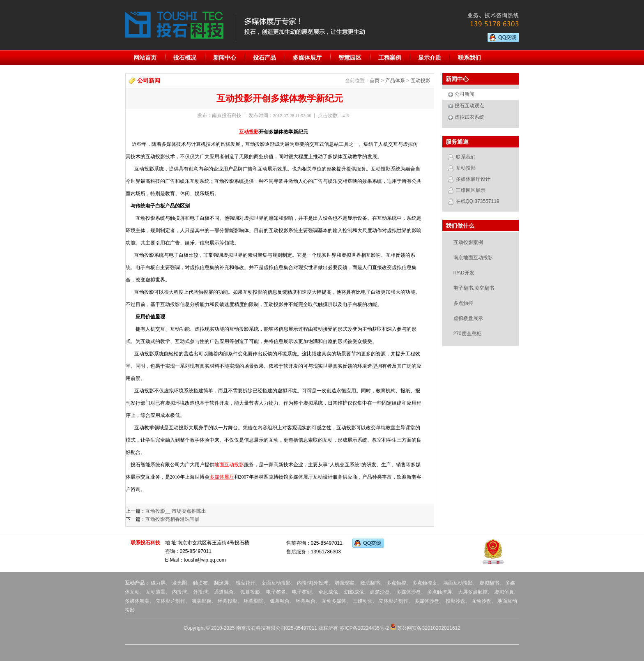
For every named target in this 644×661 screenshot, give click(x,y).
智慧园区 (350, 58)
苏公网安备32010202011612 (425, 628)
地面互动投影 (229, 465)
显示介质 (430, 58)
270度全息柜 (467, 334)
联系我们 (469, 58)
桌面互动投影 (275, 583)
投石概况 (185, 58)
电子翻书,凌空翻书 (474, 288)
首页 (375, 81)
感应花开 (245, 583)
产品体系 (395, 81)
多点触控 (463, 303)
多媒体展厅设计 (473, 179)
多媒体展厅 (307, 58)
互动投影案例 (468, 242)
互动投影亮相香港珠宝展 (172, 519)
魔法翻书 (370, 583)
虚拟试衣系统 (469, 117)
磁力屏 (158, 583)
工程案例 (390, 58)
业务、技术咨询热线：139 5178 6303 (489, 20)
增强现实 (344, 583)
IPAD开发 (464, 273)
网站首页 (145, 58)
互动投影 (421, 81)
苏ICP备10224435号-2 (364, 628)
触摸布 (200, 583)
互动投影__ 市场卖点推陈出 (176, 511)
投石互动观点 (469, 106)
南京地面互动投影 (473, 258)
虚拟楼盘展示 (468, 318)
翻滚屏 (221, 583)
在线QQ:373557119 (478, 201)
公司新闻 (465, 94)
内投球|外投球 (312, 583)
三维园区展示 (471, 190)
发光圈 (179, 583)
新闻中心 (225, 58)
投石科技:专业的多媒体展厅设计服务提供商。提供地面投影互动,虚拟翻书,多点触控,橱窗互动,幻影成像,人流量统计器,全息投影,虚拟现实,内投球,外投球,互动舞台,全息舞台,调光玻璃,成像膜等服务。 (174, 25)
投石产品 (264, 58)
